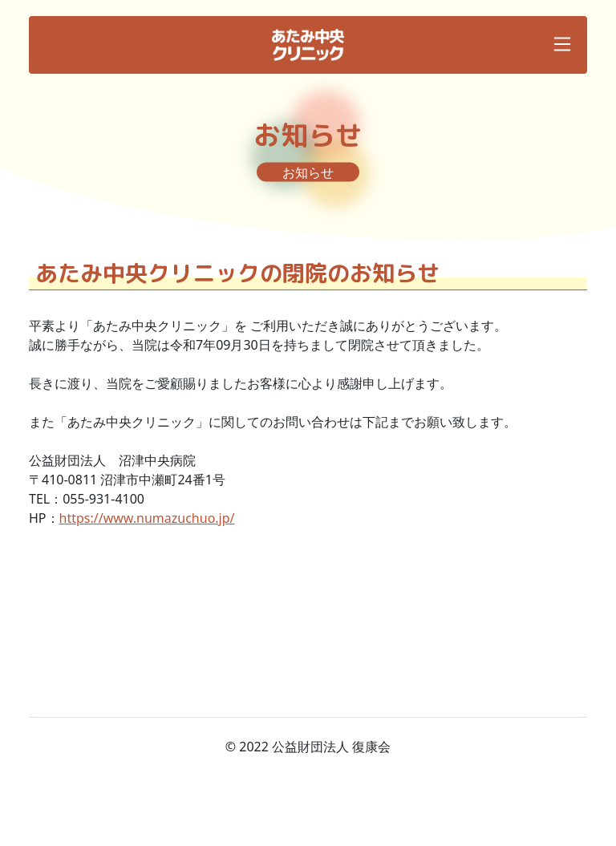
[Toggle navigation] (562, 44)
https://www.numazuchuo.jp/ (147, 518)
